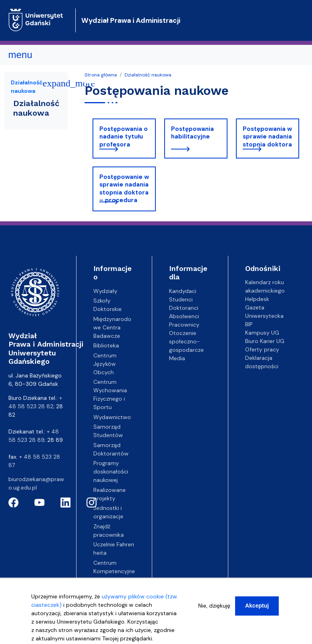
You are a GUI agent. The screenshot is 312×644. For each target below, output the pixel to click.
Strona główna (101, 75)
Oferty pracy (262, 349)
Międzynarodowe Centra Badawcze (112, 327)
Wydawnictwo (112, 417)
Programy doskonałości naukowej (111, 471)
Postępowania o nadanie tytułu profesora (124, 137)
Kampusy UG (262, 333)
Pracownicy (184, 325)
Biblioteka (106, 345)
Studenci (181, 299)
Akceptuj (257, 610)
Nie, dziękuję (214, 610)
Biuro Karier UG (265, 341)
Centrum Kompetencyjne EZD (114, 571)
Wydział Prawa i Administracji (131, 20)
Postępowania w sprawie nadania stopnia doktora (267, 137)
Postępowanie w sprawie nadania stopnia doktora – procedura (124, 189)
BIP (249, 324)
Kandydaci (183, 291)
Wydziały (105, 291)
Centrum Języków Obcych (105, 364)
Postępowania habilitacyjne (192, 133)
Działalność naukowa (148, 75)
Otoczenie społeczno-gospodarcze (186, 341)
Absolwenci (184, 316)
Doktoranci (184, 308)
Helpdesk (257, 299)
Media (177, 358)
